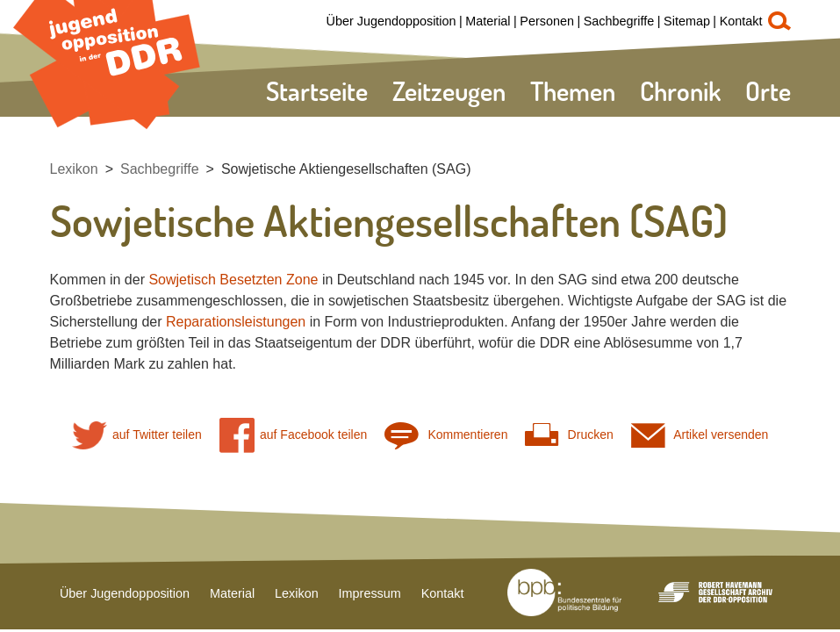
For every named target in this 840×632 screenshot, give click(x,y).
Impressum (370, 593)
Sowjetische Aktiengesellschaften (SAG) (346, 169)
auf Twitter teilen (137, 435)
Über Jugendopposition (391, 21)
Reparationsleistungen (236, 322)
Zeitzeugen (449, 91)
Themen (573, 91)
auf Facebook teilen (294, 435)
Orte (768, 91)
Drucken (569, 435)
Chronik (680, 91)
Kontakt (741, 21)
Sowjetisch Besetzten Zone (233, 280)
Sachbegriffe (619, 21)
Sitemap (687, 21)
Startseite (317, 91)
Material (488, 21)
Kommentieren (446, 435)
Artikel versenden (700, 435)
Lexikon (74, 169)
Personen (547, 21)
